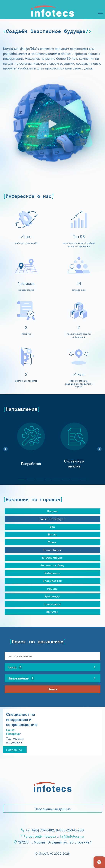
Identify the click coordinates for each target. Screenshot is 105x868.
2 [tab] (29, 479)
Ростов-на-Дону (53, 565)
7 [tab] (73, 479)
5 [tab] (55, 479)
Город (15, 667)
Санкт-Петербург (52, 519)
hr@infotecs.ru (72, 836)
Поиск (52, 689)
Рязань (53, 589)
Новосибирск (52, 550)
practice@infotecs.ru (42, 836)
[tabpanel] (31, 447)
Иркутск (52, 612)
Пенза (52, 534)
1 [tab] (20, 479)
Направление (21, 678)
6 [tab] (64, 479)
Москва (53, 511)
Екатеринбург (53, 558)
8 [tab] (82, 479)
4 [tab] (47, 479)
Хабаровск (52, 573)
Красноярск (53, 604)
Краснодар (52, 596)
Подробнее (14, 750)
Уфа (52, 527)
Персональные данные (53, 809)
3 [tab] (38, 479)
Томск (52, 542)
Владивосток (52, 581)
